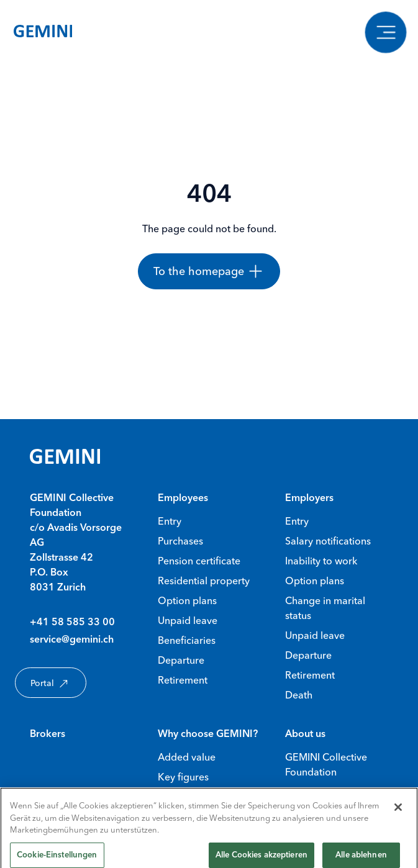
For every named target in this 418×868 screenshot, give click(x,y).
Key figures (183, 777)
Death (299, 695)
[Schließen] (398, 812)
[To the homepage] (209, 271)
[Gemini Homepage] (43, 33)
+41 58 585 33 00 (72, 623)
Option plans (187, 600)
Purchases (180, 541)
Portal (51, 684)
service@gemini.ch (72, 640)
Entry (170, 521)
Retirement (183, 680)
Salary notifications (328, 541)
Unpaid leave (188, 620)
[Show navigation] (385, 32)
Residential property (204, 581)
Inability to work (321, 561)
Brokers (48, 735)
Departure (181, 660)
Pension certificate (199, 561)
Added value (187, 757)
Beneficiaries (187, 640)
